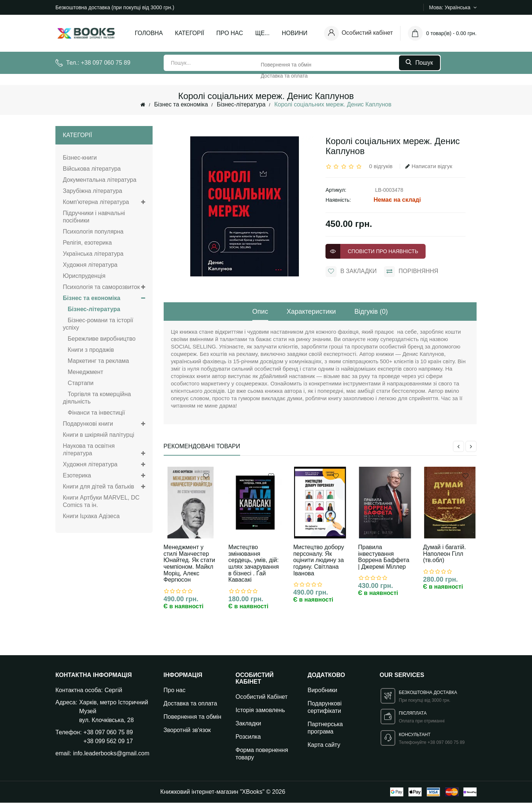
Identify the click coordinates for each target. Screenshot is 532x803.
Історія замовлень (260, 710)
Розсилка (248, 737)
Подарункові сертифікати (325, 707)
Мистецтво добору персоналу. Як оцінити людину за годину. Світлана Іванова (319, 560)
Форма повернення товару (262, 754)
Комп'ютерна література (104, 202)
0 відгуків (381, 166)
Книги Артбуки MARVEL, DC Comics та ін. (101, 501)
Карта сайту (324, 745)
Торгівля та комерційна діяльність (97, 398)
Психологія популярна (93, 232)
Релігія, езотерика (87, 243)
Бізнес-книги (80, 158)
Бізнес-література (241, 104)
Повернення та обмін (193, 717)
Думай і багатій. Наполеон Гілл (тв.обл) (444, 554)
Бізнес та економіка (181, 104)
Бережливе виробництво (99, 339)
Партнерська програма (325, 728)
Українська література (93, 254)
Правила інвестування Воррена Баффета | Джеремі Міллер (384, 557)
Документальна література (100, 180)
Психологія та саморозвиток (104, 287)
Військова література (92, 169)
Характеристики (311, 312)
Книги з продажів (88, 350)
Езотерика (104, 476)
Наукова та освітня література (104, 450)
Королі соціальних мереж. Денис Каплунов (333, 104)
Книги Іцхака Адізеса (91, 516)
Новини (295, 33)
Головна (149, 33)
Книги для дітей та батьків (104, 487)
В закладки (351, 272)
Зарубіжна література (93, 191)
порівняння (411, 272)
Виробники (323, 690)
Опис (260, 312)
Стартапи (78, 383)
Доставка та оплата (190, 704)
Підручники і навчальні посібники (94, 217)
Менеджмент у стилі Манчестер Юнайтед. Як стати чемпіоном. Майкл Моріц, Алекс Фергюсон (190, 563)
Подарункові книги (104, 424)
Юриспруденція (84, 276)
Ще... (262, 33)
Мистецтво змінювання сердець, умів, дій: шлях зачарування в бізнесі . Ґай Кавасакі (254, 563)
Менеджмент (83, 372)
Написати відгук (429, 166)
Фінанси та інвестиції (94, 413)
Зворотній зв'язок (187, 730)
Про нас (230, 33)
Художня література (90, 265)
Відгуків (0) (371, 312)
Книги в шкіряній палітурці (98, 435)
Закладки (248, 724)
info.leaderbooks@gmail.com (111, 754)
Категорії (190, 33)
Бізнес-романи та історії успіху (98, 324)
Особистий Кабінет (262, 697)
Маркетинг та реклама (96, 361)
